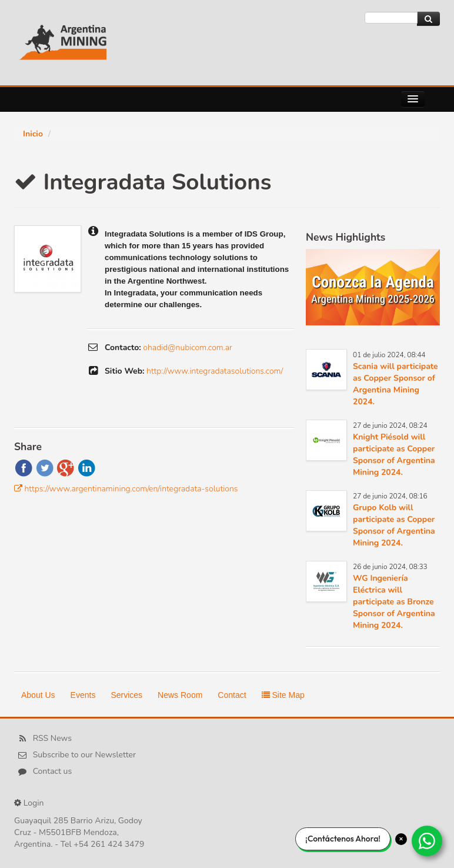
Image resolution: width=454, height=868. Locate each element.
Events (83, 695)
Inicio (33, 134)
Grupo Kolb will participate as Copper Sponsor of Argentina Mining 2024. (394, 525)
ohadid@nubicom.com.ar (187, 347)
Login (34, 803)
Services (126, 695)
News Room (180, 695)
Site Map (283, 695)
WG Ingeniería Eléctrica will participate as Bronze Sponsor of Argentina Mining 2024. (394, 602)
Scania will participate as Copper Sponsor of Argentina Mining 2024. (395, 384)
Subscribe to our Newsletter (84, 755)
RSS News (52, 739)
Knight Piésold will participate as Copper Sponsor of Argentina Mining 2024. (394, 455)
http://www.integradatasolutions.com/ (215, 371)
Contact (232, 695)
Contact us (53, 772)
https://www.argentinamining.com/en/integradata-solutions (131, 489)
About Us (38, 695)
